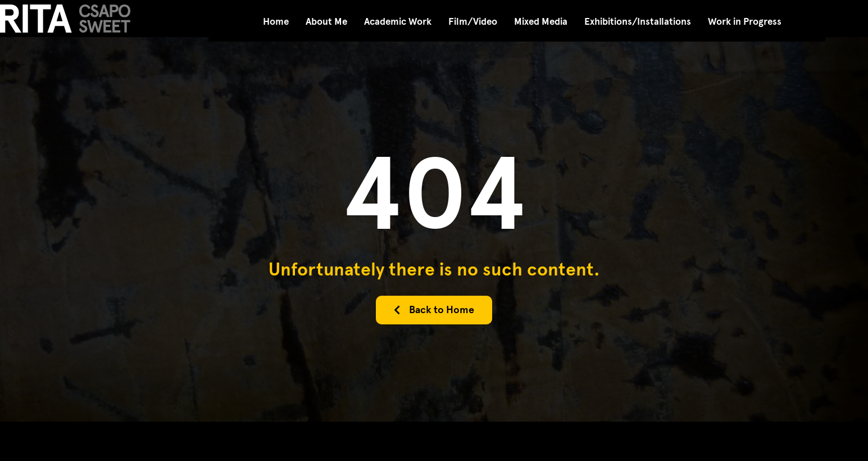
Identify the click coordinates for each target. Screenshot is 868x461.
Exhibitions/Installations (638, 22)
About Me (326, 22)
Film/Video (473, 22)
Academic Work (398, 22)
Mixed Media (541, 22)
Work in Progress (745, 22)
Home (276, 22)
